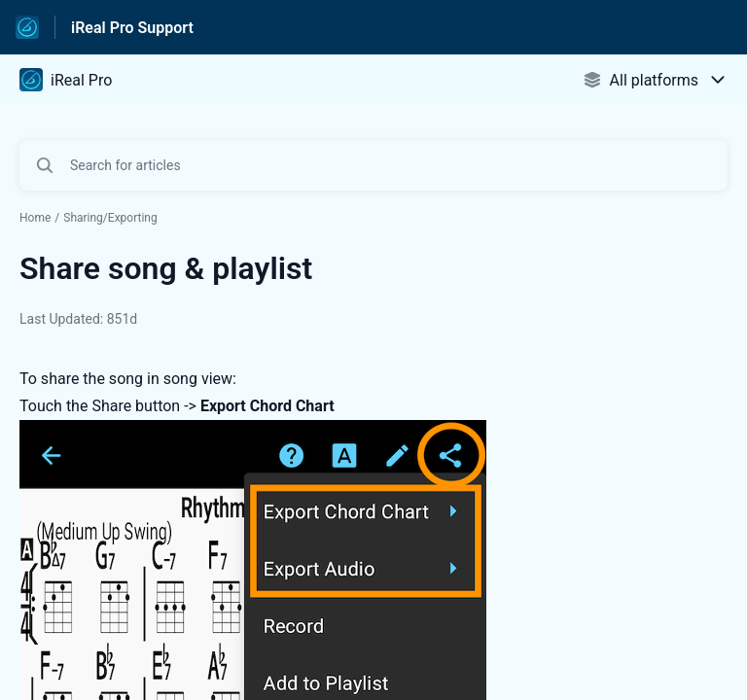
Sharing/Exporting (110, 218)
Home (35, 218)
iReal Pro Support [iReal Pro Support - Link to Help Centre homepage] (132, 28)
